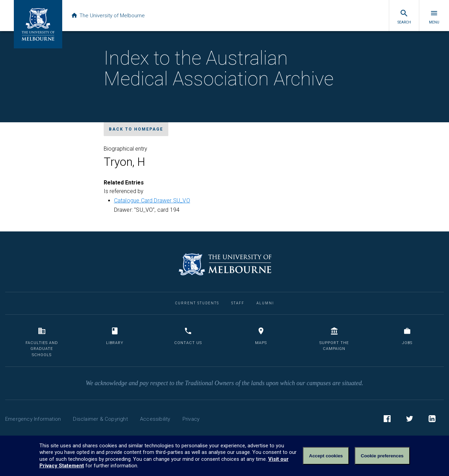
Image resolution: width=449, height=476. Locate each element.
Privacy (191, 419)
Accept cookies (326, 456)
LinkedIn (432, 420)
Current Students (197, 303)
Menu (434, 17)
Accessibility (155, 419)
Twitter (410, 420)
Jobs (407, 336)
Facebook (387, 420)
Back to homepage (136, 129)
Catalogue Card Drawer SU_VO (152, 201)
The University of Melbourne (108, 16)
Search (404, 17)
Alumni (265, 303)
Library (115, 336)
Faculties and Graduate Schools (42, 342)
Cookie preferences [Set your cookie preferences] (382, 456)
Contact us (188, 336)
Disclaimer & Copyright (100, 419)
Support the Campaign (334, 339)
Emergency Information (33, 419)
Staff (238, 303)
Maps (261, 336)
